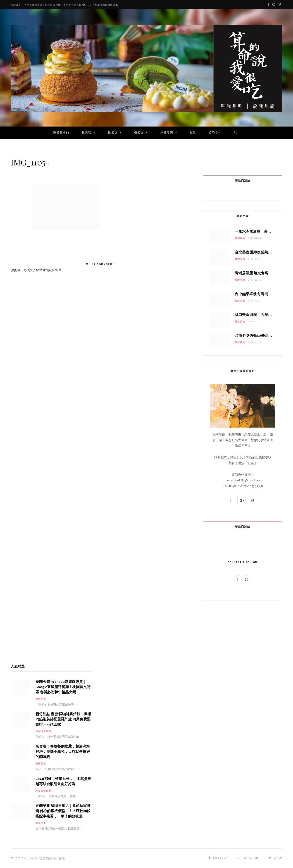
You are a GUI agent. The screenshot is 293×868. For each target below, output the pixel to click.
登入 (33, 270)
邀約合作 (215, 133)
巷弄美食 (41, 823)
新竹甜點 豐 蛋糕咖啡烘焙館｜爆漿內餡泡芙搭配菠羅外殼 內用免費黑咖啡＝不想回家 (63, 719)
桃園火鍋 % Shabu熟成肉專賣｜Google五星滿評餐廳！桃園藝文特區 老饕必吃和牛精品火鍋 (63, 687)
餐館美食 (240, 238)
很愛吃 (87, 133)
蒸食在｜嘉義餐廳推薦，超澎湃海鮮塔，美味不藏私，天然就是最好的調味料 (63, 751)
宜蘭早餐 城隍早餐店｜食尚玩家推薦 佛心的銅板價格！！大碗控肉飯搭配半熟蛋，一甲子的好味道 (63, 811)
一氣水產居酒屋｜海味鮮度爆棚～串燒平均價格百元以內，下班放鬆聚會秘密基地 (71, 5)
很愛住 (139, 133)
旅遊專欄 (167, 133)
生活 (193, 133)
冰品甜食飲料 (44, 731)
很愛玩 (113, 133)
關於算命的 (61, 133)
